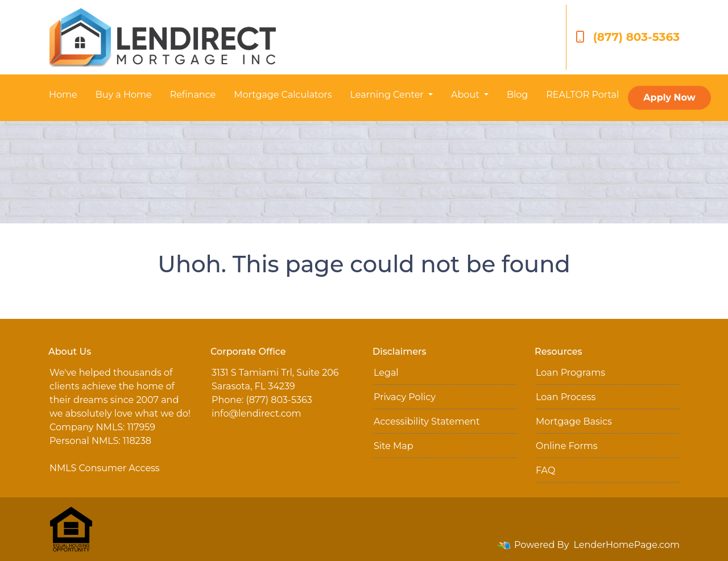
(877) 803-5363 (628, 37)
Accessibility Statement (427, 421)
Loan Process (566, 397)
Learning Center (388, 95)
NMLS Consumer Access (105, 468)
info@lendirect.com (257, 414)
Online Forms (566, 446)
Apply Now (669, 97)
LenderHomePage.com (627, 545)
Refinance (193, 95)
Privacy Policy (405, 397)
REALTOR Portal (582, 95)
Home (63, 95)
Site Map (394, 446)
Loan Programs (570, 373)
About (466, 95)
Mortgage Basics (574, 421)
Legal (386, 373)
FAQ (545, 470)
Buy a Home (124, 95)
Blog (517, 95)
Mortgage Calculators (283, 95)
